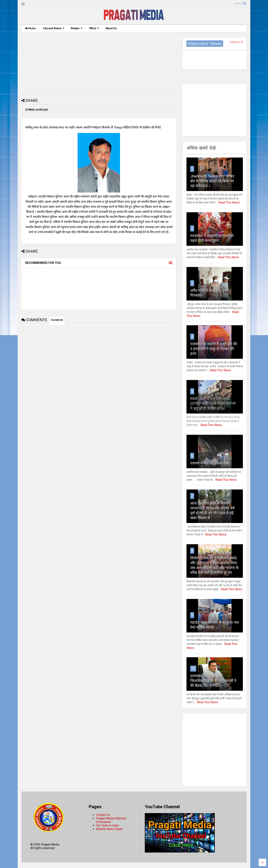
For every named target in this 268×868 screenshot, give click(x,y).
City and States (54, 28)
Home (30, 28)
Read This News (229, 202)
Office (94, 28)
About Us (111, 28)
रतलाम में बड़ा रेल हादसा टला (210, 463)
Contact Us (103, 815)
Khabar (77, 28)
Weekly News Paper (109, 829)
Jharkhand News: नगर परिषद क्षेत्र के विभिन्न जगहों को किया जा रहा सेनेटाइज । (212, 181)
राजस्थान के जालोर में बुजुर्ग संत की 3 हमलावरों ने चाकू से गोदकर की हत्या (214, 349)
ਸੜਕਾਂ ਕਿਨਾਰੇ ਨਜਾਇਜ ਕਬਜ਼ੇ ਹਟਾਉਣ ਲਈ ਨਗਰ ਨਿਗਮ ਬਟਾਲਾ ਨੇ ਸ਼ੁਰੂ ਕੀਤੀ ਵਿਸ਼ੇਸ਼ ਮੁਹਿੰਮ (213, 403)
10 (193, 668)
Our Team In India (107, 825)
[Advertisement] (99, 64)
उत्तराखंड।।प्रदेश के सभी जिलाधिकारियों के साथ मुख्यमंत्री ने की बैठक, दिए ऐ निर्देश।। (213, 681)
